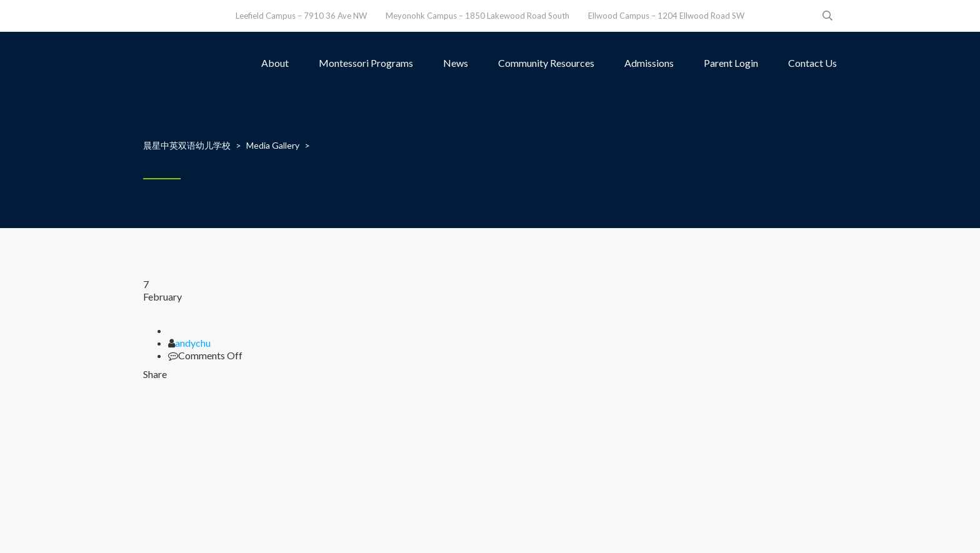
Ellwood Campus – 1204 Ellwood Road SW (666, 16)
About (275, 63)
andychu (193, 343)
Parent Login (731, 63)
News (456, 63)
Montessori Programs (366, 63)
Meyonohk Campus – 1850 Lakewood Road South (477, 16)
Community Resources (546, 63)
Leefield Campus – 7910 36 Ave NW (301, 16)
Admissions (649, 63)
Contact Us (812, 63)
